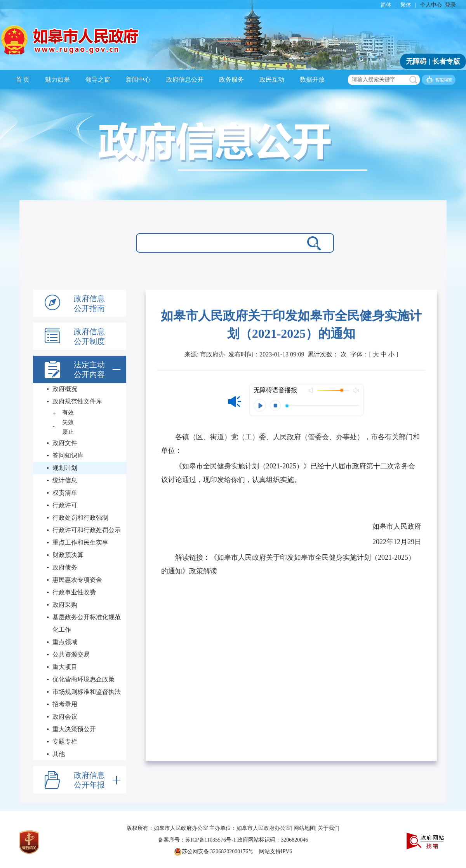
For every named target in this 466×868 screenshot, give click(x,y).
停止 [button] (275, 405)
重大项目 (65, 667)
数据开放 (312, 79)
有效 (68, 412)
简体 (386, 5)
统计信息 (65, 480)
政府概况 (65, 389)
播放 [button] (260, 405)
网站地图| (305, 828)
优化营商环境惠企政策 (83, 679)
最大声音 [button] (356, 390)
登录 (450, 5)
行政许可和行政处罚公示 (87, 530)
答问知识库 (68, 455)
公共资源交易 (71, 654)
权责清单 (65, 493)
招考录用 (65, 704)
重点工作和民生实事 (80, 542)
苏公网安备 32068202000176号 (214, 852)
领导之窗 (98, 79)
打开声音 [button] (312, 390)
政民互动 (272, 79)
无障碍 (416, 61)
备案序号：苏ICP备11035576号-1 (198, 840)
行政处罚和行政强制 (80, 518)
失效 (68, 422)
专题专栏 (65, 741)
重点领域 (65, 642)
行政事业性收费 (74, 592)
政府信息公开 (185, 79)
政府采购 (65, 605)
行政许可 (65, 505)
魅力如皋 (57, 79)
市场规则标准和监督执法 (87, 692)
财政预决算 (68, 555)
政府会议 (65, 717)
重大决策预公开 (74, 729)
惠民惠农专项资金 (77, 580)
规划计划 (65, 468)
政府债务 (65, 567)
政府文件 (65, 443)
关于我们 (329, 828)
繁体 (406, 5)
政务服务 (231, 79)
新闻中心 (138, 79)
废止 (68, 432)
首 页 (23, 79)
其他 (59, 754)
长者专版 (446, 61)
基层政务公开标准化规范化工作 (87, 623)
